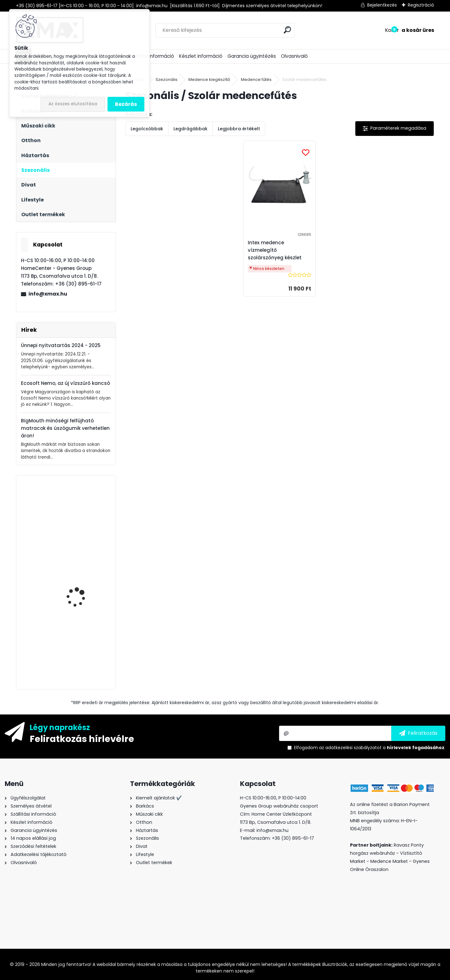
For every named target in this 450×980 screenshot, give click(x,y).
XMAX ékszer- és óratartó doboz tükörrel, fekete (84, 649)
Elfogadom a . (370, 748)
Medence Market (389, 861)
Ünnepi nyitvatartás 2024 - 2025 (61, 345)
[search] (287, 30)
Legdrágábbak (190, 129)
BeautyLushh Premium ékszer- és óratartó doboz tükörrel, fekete (81, 587)
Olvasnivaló (294, 56)
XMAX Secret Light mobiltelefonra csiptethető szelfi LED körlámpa (80, 532)
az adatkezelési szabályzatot (350, 748)
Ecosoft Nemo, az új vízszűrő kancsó (65, 383)
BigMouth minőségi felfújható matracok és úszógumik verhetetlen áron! (65, 428)
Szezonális (167, 80)
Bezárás (126, 104)
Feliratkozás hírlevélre (82, 739)
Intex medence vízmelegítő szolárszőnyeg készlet (275, 250)
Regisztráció (421, 5)
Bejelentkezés (382, 5)
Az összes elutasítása (73, 104)
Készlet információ (201, 56)
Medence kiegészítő (209, 80)
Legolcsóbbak (147, 129)
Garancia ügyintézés (252, 56)
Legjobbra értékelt (239, 129)
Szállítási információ (151, 56)
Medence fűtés (256, 80)
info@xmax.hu (48, 294)
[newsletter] (418, 733)
